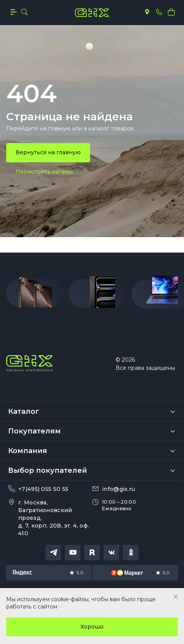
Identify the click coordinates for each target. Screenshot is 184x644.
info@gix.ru (118, 489)
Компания (28, 451)
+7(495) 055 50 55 (43, 489)
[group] (35, 295)
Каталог (24, 411)
